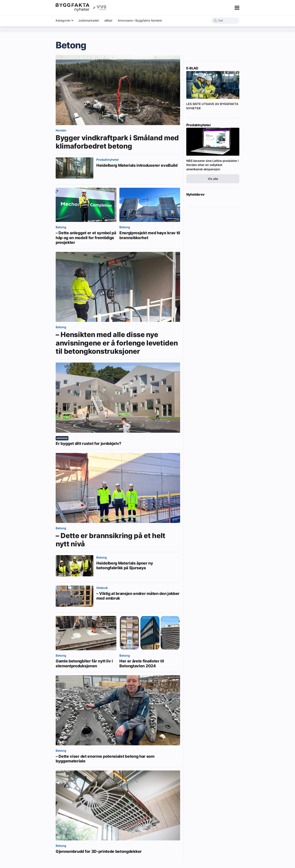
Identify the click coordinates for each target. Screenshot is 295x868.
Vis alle (213, 179)
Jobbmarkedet (89, 20)
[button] (215, 21)
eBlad (108, 20)
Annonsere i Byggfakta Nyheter (140, 20)
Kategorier (63, 20)
